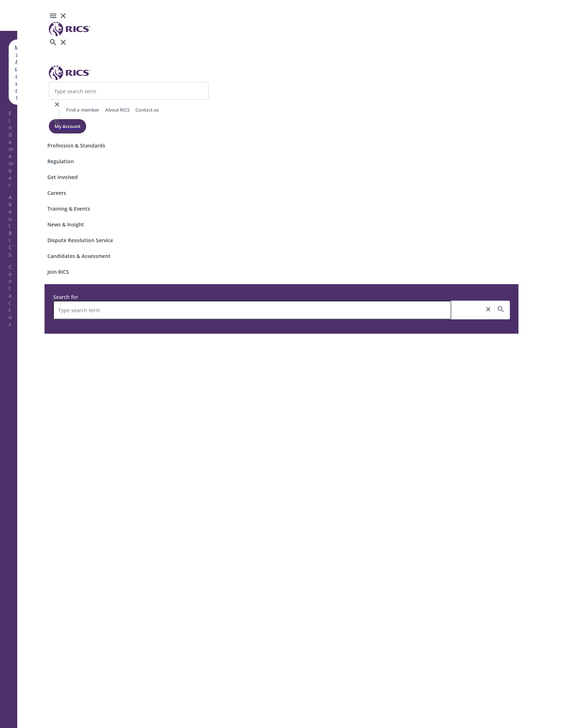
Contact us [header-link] (147, 110)
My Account (68, 126)
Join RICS (58, 272)
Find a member (11, 149)
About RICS (10, 226)
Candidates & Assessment (79, 256)
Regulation (61, 161)
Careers (57, 193)
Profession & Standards (76, 145)
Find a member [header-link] (83, 110)
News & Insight (66, 224)
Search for (66, 297)
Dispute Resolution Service (80, 240)
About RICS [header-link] (117, 110)
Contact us (10, 295)
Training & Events (69, 209)
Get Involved (63, 177)
